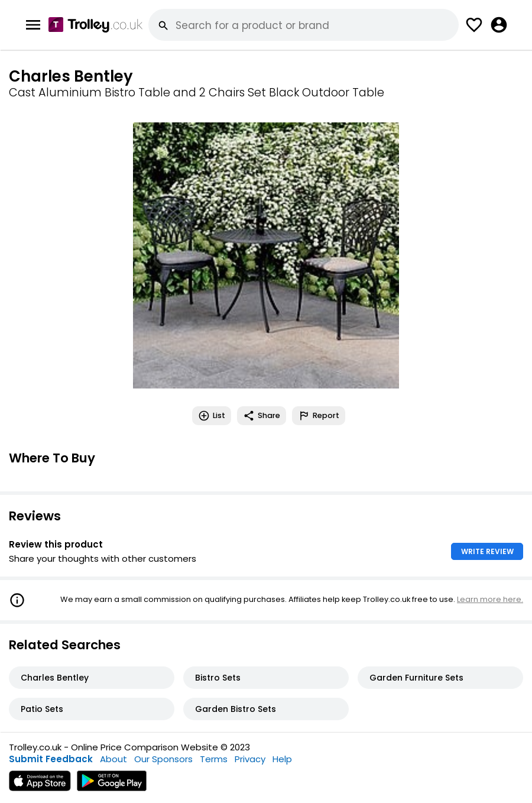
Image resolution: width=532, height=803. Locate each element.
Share (262, 416)
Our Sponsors (163, 759)
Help (282, 759)
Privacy (250, 759)
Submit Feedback (51, 759)
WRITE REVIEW (487, 551)
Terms (214, 759)
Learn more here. (490, 599)
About (113, 759)
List (212, 416)
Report (319, 416)
